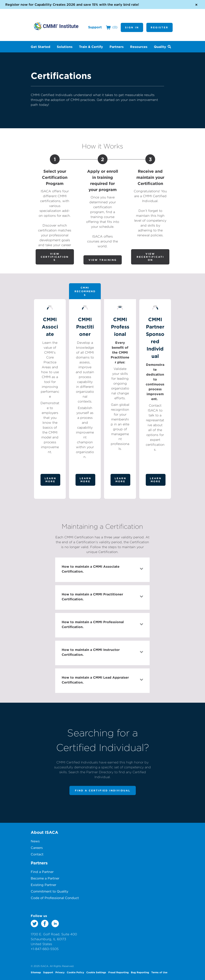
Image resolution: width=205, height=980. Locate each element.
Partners (39, 863)
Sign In (132, 27)
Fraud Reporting (118, 972)
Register (160, 27)
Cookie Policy (75, 972)
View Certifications (55, 257)
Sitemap (36, 972)
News (35, 841)
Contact (37, 854)
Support (95, 27)
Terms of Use (159, 972)
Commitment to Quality (49, 891)
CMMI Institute (56, 26)
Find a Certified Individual (103, 790)
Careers (37, 848)
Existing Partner (43, 885)
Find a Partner (42, 872)
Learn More (50, 480)
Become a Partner (45, 878)
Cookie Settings (96, 972)
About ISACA (44, 832)
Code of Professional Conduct (55, 898)
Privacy (60, 972)
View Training (103, 260)
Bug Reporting (140, 972)
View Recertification (150, 257)
